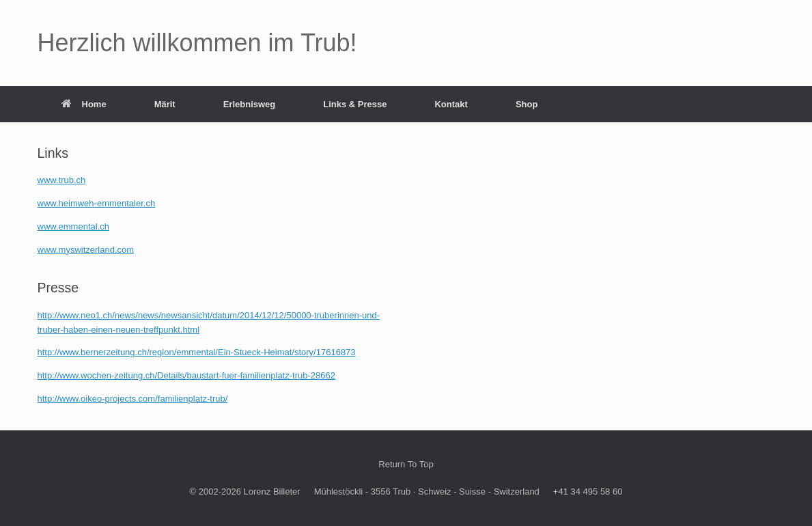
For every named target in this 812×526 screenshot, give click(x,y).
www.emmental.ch (73, 226)
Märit (165, 104)
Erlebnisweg (250, 104)
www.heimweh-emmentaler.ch (97, 203)
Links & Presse (355, 104)
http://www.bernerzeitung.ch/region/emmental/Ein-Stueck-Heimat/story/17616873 (197, 352)
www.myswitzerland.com (86, 250)
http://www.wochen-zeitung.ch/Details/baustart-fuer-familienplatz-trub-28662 (186, 375)
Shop (527, 104)
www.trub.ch (62, 180)
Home (84, 104)
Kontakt (451, 104)
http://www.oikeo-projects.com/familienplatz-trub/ (133, 399)
